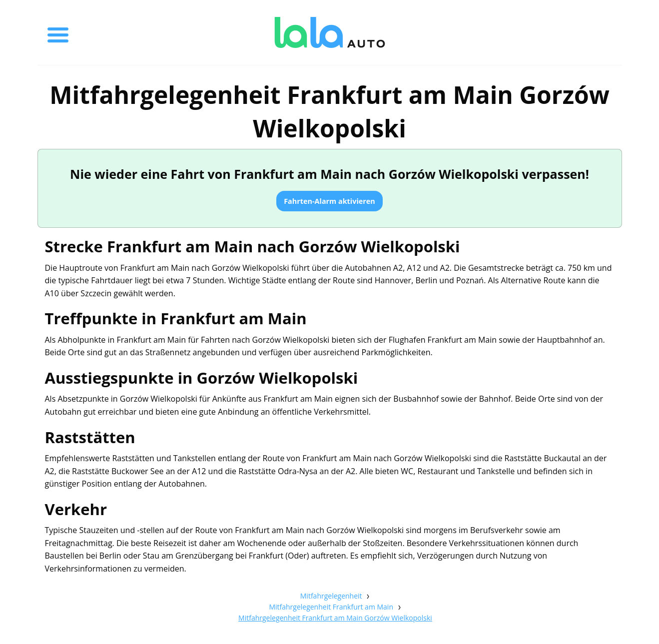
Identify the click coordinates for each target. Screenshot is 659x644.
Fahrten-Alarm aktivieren (329, 201)
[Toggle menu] (58, 32)
